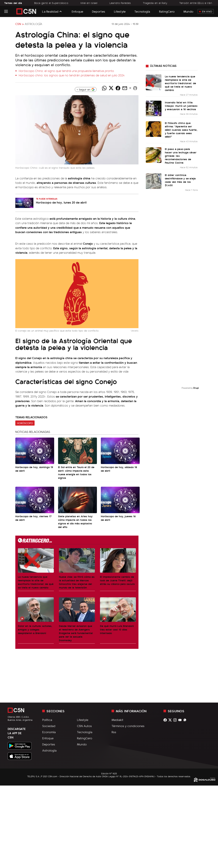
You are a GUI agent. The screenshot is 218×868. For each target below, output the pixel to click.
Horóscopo (25, 423)
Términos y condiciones (128, 726)
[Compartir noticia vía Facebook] (118, 88)
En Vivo (206, 11)
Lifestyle (120, 11)
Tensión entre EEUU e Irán (196, 3)
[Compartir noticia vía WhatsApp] (104, 88)
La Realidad (50, 11)
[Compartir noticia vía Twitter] (111, 88)
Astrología (33, 24)
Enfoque (77, 11)
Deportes (99, 11)
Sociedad (49, 726)
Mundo (188, 11)
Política (47, 720)
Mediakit (117, 720)
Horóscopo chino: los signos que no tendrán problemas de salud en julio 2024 (72, 75)
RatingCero (167, 11)
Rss (114, 732)
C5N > (20, 24)
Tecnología (142, 11)
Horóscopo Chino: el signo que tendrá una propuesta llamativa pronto (66, 71)
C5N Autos (84, 726)
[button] (135, 88)
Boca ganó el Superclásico (51, 3)
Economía (49, 732)
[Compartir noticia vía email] (125, 88)
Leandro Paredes (120, 3)
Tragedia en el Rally (155, 3)
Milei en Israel (89, 3)
